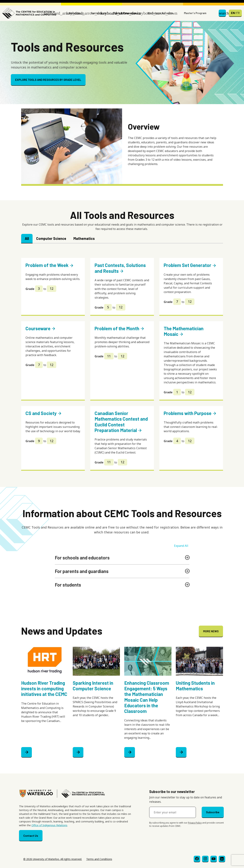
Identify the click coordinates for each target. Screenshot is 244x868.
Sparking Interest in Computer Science (93, 686)
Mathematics (84, 238)
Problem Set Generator (190, 265)
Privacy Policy (195, 823)
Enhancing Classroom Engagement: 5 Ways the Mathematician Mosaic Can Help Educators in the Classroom (147, 697)
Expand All (181, 546)
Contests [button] (96, 13)
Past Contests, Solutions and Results (120, 268)
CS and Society (44, 413)
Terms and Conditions (99, 859)
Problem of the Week (50, 265)
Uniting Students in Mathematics (195, 686)
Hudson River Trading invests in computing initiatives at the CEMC (44, 688)
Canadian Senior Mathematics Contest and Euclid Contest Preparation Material (121, 422)
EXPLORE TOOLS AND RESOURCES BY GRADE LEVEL (48, 80)
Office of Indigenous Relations (49, 825)
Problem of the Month (120, 328)
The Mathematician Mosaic (184, 331)
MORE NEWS (211, 631)
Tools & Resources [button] (125, 13)
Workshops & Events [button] (160, 13)
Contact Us (31, 836)
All (27, 238)
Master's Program (195, 13)
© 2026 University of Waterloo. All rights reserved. (53, 859)
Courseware (41, 328)
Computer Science (51, 238)
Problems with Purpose (190, 413)
